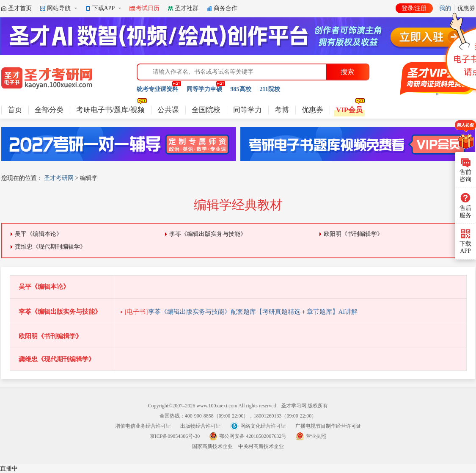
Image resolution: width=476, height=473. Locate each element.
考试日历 (148, 8)
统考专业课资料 (157, 89)
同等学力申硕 (204, 89)
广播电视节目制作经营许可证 (328, 426)
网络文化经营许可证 (263, 426)
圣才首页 (20, 8)
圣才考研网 (59, 178)
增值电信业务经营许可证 (143, 426)
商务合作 (226, 8)
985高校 (241, 89)
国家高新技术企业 (212, 446)
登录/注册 (414, 8)
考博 (282, 110)
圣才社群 (187, 8)
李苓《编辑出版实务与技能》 (208, 234)
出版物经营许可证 (201, 426)
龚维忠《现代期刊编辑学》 (50, 247)
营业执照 (316, 436)
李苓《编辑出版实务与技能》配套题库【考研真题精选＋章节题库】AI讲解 (241, 312)
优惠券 (312, 110)
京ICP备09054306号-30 (175, 436)
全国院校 (206, 110)
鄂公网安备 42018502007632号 (253, 436)
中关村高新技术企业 (261, 446)
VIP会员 (349, 110)
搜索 (347, 72)
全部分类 (49, 110)
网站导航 (59, 8)
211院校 (270, 89)
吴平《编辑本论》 (39, 234)
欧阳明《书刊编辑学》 (353, 234)
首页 (15, 110)
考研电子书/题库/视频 (110, 110)
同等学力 (248, 110)
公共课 (168, 110)
